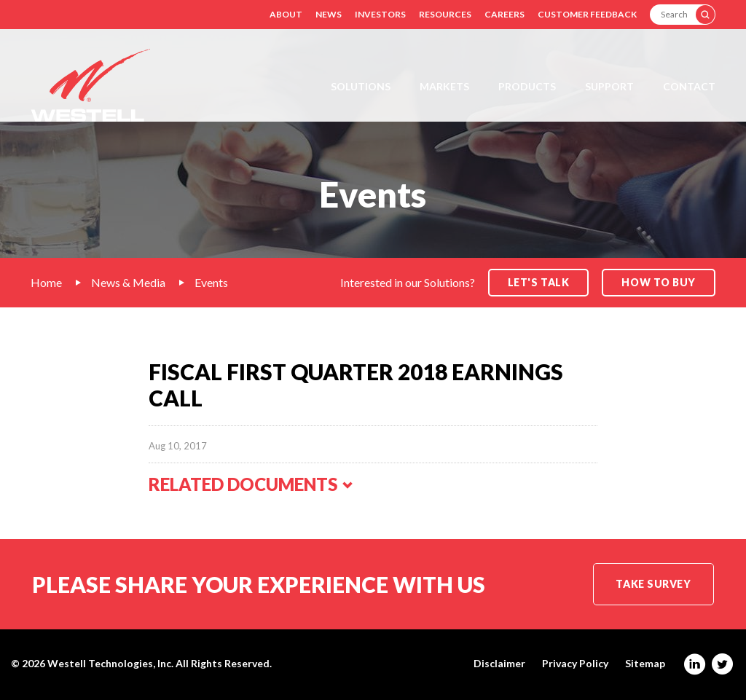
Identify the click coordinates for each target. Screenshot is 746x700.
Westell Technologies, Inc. (110, 663)
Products (527, 86)
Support (609, 86)
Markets (444, 86)
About (286, 14)
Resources (445, 14)
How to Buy (659, 282)
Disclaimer (499, 664)
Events (211, 282)
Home (46, 282)
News (329, 14)
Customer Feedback (587, 14)
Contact (689, 86)
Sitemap (645, 664)
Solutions (361, 86)
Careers (504, 14)
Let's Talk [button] (539, 282)
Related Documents (251, 484)
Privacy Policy (575, 664)
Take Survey (653, 584)
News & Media (128, 282)
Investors (380, 14)
